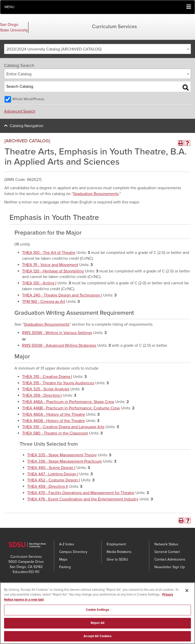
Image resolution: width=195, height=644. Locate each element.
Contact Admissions (170, 559)
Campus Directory (73, 552)
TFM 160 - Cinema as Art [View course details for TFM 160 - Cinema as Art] (44, 302)
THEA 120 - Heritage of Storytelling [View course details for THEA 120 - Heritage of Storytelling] (53, 271)
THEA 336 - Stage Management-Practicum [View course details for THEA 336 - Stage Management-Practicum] (64, 461)
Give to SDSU (117, 559)
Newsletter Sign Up (170, 567)
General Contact (167, 552)
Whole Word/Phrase (28, 99)
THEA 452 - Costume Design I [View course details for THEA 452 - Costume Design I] (54, 480)
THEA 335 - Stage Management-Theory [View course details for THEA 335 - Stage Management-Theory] (62, 455)
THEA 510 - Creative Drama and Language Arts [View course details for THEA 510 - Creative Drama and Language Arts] (63, 427)
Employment (116, 544)
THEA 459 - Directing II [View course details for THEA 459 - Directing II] (47, 486)
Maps (63, 559)
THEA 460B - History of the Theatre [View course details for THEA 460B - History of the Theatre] (53, 421)
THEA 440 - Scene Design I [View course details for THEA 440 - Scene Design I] (51, 468)
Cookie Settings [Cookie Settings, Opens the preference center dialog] (98, 616)
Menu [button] (10, 7)
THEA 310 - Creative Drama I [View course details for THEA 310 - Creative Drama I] (47, 377)
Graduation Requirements (96, 194)
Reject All (97, 629)
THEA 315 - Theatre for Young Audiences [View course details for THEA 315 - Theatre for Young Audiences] (58, 383)
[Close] (187, 596)
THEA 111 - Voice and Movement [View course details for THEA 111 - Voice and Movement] (50, 265)
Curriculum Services (114, 27)
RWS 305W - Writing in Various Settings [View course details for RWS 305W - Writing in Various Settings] (57, 333)
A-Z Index (67, 544)
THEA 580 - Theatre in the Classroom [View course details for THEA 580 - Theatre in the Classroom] (55, 433)
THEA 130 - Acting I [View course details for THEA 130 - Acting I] (39, 283)
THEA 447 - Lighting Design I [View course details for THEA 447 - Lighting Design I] (53, 474)
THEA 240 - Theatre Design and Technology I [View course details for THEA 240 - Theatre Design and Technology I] (62, 295)
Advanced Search (20, 111)
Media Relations (119, 552)
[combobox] (97, 49)
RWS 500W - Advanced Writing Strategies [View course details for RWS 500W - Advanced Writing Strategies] (59, 345)
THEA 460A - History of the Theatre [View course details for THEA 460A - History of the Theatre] (54, 414)
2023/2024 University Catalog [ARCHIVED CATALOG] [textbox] (54, 49)
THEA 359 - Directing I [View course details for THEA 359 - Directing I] (42, 395)
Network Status (166, 544)
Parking (65, 567)
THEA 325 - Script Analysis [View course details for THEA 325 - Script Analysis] (46, 389)
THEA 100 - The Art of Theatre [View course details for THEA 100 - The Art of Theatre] (49, 253)
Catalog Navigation (27, 126)
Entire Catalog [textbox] (19, 74)
